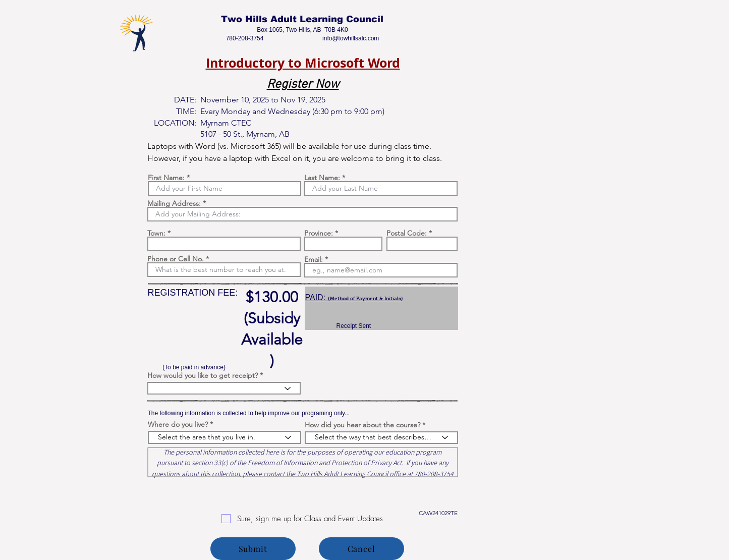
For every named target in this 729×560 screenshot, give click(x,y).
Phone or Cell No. (176, 259)
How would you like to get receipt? (203, 375)
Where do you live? (178, 424)
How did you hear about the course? (362, 425)
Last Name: (322, 178)
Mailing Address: (174, 203)
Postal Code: (407, 233)
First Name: (166, 178)
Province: (319, 233)
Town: (156, 233)
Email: (314, 259)
